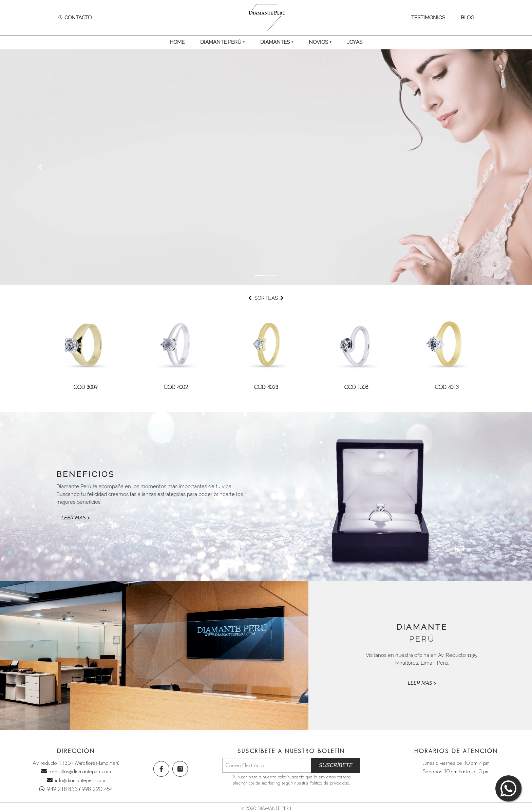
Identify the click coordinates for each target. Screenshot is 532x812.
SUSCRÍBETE (336, 765)
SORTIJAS (266, 298)
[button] (222, 42)
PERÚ (422, 633)
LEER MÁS (76, 518)
